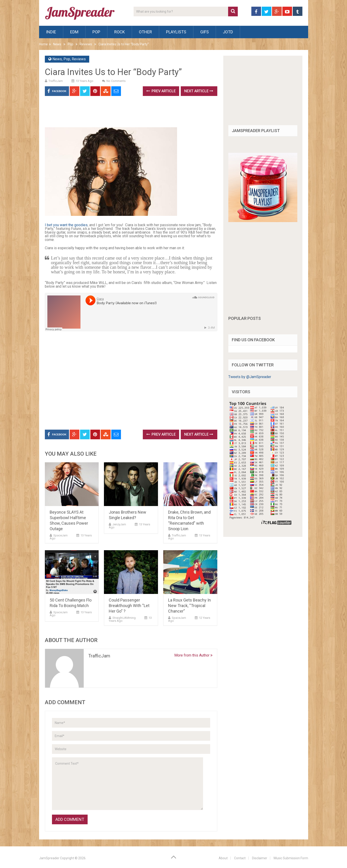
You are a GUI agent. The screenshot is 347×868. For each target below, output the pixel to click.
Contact (240, 858)
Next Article (199, 91)
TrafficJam (56, 81)
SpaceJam (60, 535)
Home (43, 44)
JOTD (228, 32)
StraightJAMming (124, 618)
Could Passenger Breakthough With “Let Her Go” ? (129, 606)
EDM (74, 32)
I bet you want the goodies (66, 225)
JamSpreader (49, 858)
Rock (120, 32)
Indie (51, 32)
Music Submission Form (291, 858)
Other (145, 32)
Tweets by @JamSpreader (250, 377)
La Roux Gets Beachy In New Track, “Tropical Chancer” (189, 606)
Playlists (176, 32)
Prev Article (161, 91)
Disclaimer (260, 858)
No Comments (116, 81)
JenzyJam (119, 524)
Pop (96, 32)
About (223, 858)
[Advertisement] (129, 113)
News (57, 44)
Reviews (86, 44)
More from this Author (193, 655)
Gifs (205, 32)
